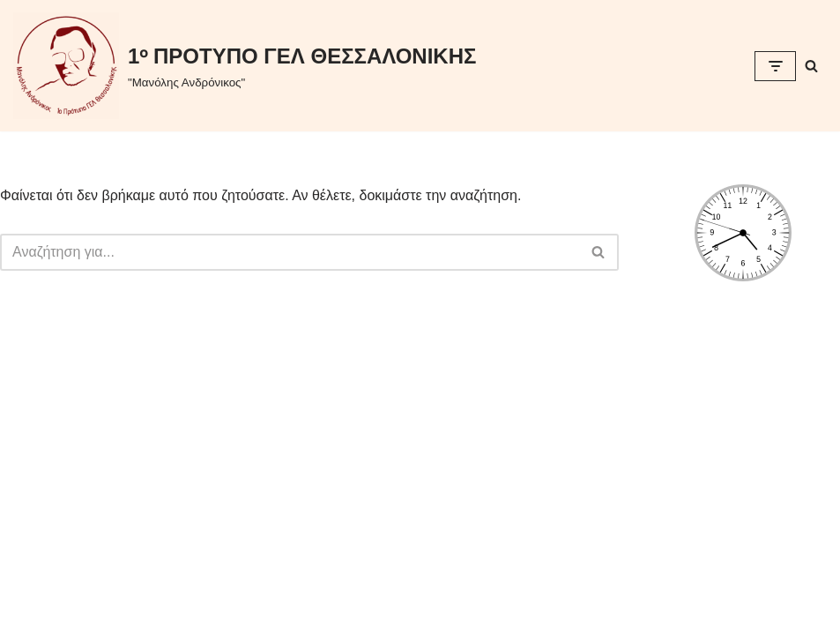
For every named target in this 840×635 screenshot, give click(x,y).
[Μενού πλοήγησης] (775, 66)
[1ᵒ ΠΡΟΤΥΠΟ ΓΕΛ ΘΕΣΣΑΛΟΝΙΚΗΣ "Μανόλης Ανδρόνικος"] (245, 66)
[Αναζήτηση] (811, 66)
